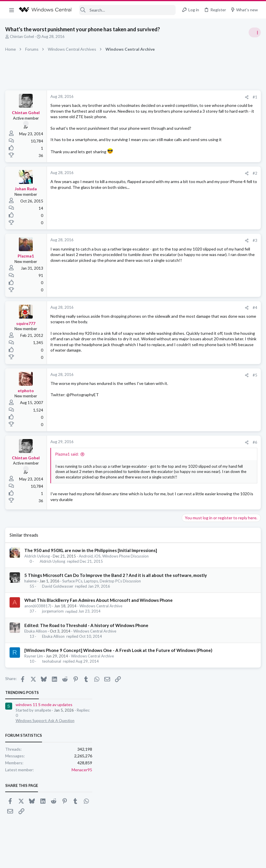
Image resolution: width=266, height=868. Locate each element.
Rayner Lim (34, 725)
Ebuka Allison (36, 694)
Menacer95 (250, 170)
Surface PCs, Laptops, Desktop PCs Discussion (102, 638)
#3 (162, 262)
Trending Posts (190, 93)
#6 (162, 477)
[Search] (127, 10)
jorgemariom (53, 675)
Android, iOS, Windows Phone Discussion (114, 607)
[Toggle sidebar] (254, 32)
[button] (12, 10)
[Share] (153, 97)
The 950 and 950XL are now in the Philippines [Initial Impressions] (91, 601)
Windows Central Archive (101, 669)
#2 (162, 195)
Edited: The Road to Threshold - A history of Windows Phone (87, 688)
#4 (162, 330)
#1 (162, 97)
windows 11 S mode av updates (212, 106)
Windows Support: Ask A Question (213, 122)
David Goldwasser (58, 643)
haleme (31, 638)
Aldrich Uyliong (38, 607)
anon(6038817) (38, 669)
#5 (162, 410)
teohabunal (52, 730)
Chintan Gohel (22, 36)
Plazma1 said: (68, 489)
